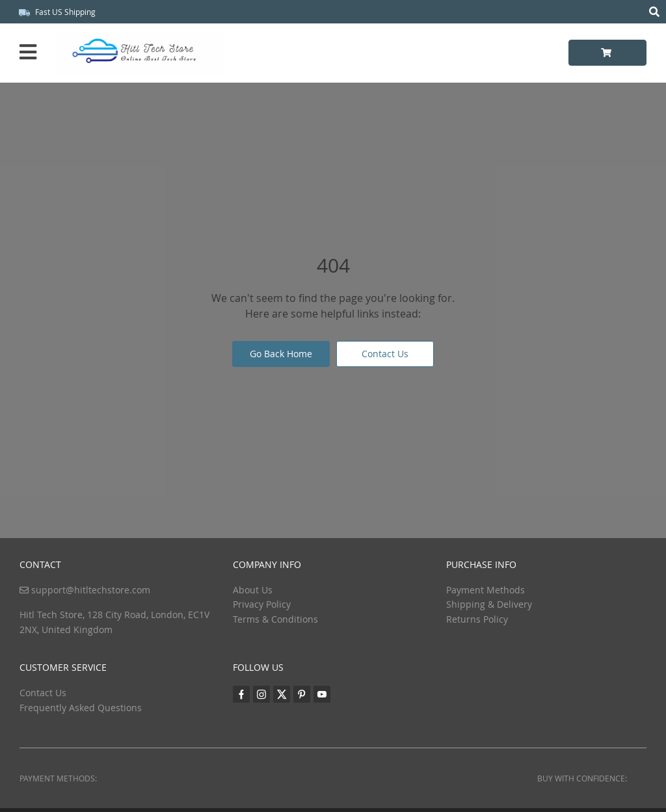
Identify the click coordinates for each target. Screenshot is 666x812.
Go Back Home (281, 354)
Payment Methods (486, 590)
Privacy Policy (262, 604)
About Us (253, 590)
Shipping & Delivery (489, 604)
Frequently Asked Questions (81, 708)
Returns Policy (477, 619)
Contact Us (385, 354)
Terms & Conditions (275, 619)
